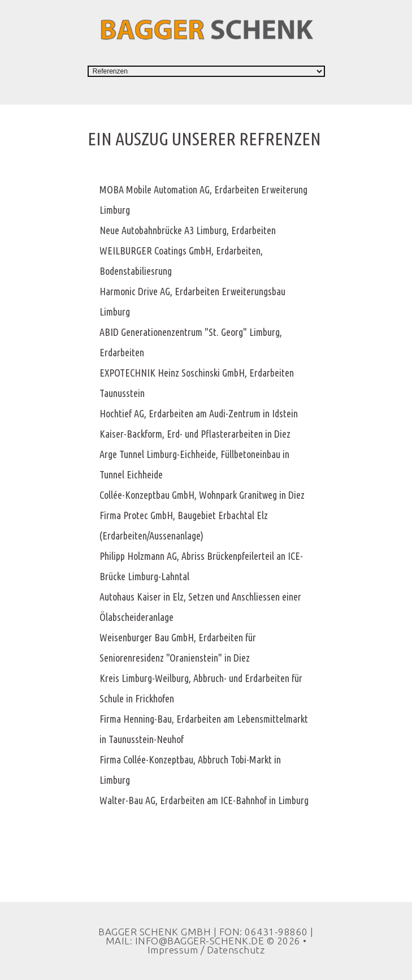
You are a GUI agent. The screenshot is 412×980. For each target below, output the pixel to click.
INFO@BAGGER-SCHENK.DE (200, 941)
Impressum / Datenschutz (206, 950)
